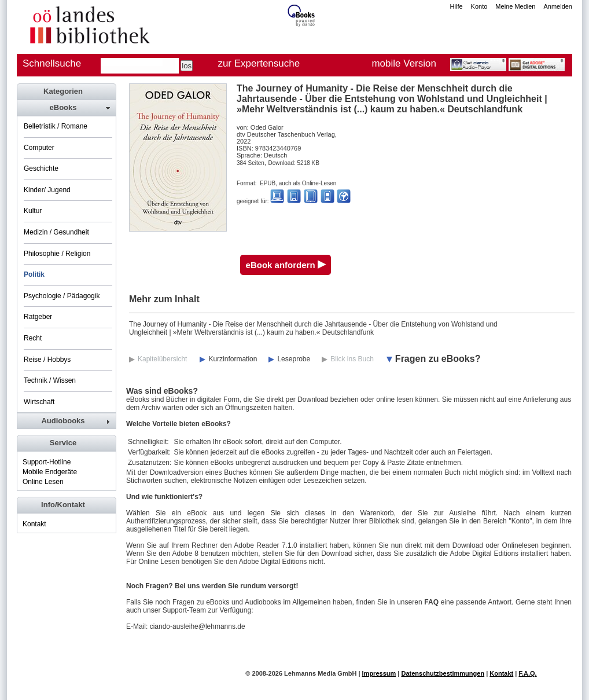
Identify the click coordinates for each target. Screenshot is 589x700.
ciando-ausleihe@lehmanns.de (198, 626)
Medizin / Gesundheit (56, 232)
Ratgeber (38, 317)
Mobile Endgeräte (50, 472)
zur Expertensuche (259, 63)
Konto (479, 6)
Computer (39, 148)
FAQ (431, 602)
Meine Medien (515, 6)
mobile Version (404, 63)
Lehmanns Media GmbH (320, 673)
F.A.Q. (527, 673)
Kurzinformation (233, 359)
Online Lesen (43, 482)
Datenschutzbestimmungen (443, 673)
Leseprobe (294, 359)
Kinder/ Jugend (47, 190)
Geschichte (41, 168)
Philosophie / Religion (57, 254)
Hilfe (457, 6)
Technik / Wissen (50, 380)
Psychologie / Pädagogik (62, 296)
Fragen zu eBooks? (438, 359)
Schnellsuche (52, 63)
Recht (33, 338)
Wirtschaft (39, 402)
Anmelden (558, 6)
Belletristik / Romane (56, 126)
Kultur (33, 211)
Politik (34, 274)
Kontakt (34, 524)
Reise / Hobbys (47, 360)
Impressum (379, 673)
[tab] (66, 108)
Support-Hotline (47, 462)
